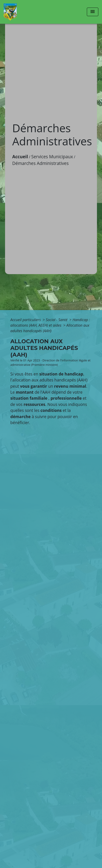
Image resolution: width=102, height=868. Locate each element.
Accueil (20, 157)
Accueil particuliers (26, 320)
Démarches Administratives (40, 163)
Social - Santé (57, 320)
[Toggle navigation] (93, 12)
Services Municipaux (52, 157)
